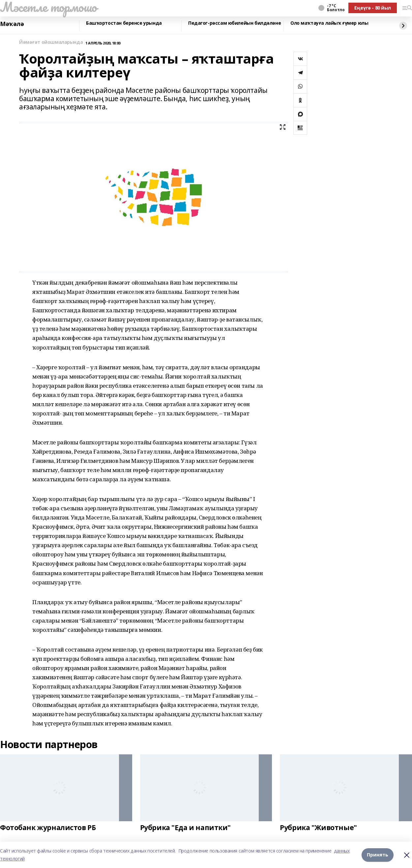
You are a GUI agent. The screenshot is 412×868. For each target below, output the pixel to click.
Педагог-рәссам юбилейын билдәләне (235, 23)
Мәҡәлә (12, 24)
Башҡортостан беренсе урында (124, 23)
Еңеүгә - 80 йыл (373, 8)
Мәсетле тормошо (48, 7)
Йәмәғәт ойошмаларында (51, 42)
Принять (378, 855)
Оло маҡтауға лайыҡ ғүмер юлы (329, 23)
